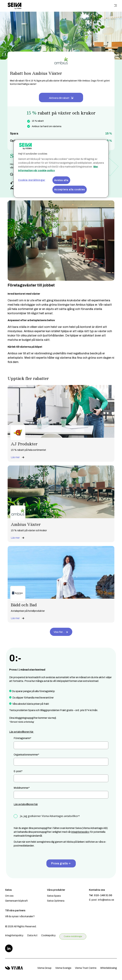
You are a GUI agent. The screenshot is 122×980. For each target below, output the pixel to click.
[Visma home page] (14, 968)
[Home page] (15, 6)
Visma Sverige (63, 968)
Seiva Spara (54, 896)
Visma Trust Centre (86, 968)
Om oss (9, 896)
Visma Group (44, 968)
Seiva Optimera (56, 901)
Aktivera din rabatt (59, 98)
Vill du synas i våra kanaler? (20, 916)
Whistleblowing (109, 968)
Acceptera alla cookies (70, 189)
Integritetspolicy (14, 935)
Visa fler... (61, 631)
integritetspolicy (80, 832)
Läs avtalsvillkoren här (22, 732)
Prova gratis (61, 864)
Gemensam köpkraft (16, 901)
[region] (61, 169)
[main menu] (115, 6)
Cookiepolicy (48, 935)
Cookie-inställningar (73, 936)
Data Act (32, 935)
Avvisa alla (61, 180)
